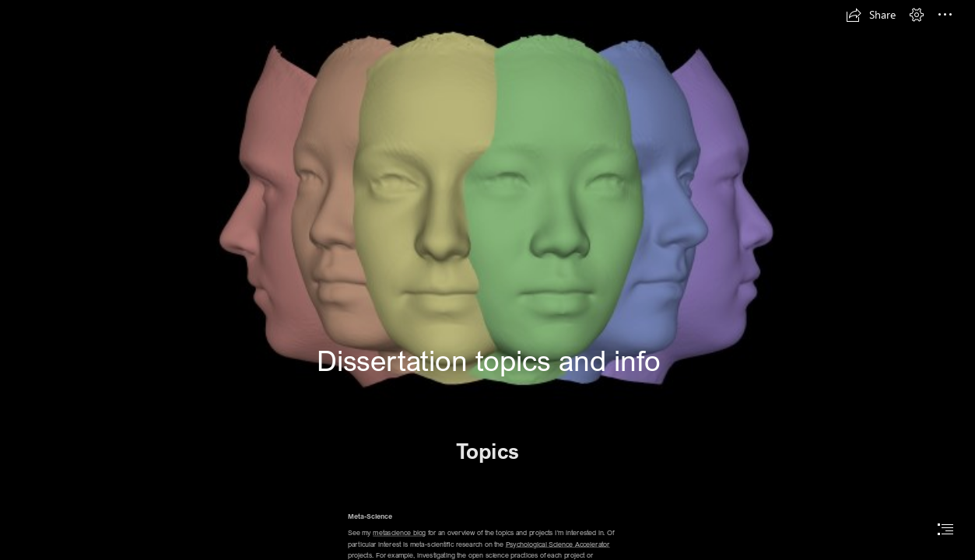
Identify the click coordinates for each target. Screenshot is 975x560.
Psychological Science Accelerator (557, 544)
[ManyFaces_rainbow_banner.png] (487, 206)
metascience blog (399, 532)
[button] (871, 15)
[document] (487, 280)
